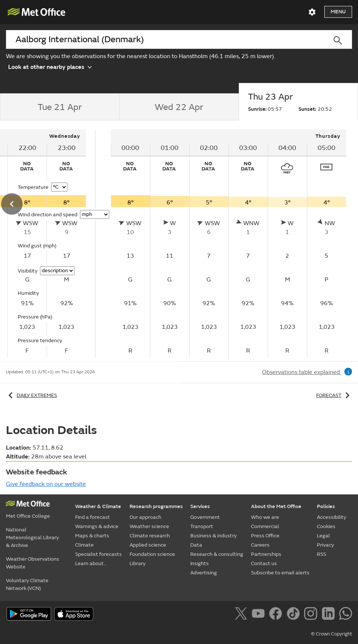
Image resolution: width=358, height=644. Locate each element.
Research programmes (156, 506)
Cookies (326, 526)
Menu (338, 12)
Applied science (148, 545)
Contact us (264, 563)
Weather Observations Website (33, 563)
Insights (200, 563)
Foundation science (152, 554)
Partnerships (266, 554)
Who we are (265, 517)
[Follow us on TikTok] (295, 615)
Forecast (334, 395)
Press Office (265, 536)
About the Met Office (276, 506)
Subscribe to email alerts (280, 573)
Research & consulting (217, 554)
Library (138, 563)
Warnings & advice (97, 526)
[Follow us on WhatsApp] (346, 615)
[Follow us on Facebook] (277, 615)
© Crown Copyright (332, 634)
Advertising (204, 573)
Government (205, 517)
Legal (323, 536)
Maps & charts (92, 536)
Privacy (325, 545)
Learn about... (91, 563)
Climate (84, 545)
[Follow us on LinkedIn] (330, 615)
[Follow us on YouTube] (260, 615)
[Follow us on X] (242, 615)
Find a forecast (93, 517)
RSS (322, 554)
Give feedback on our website (46, 484)
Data (196, 545)
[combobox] (165, 40)
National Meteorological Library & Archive (32, 538)
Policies (326, 506)
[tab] (60, 107)
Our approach (145, 517)
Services (200, 506)
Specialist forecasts (98, 554)
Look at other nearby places (50, 66)
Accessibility (332, 517)
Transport (202, 526)
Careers (260, 545)
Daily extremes (31, 395)
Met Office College (28, 516)
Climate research (150, 536)
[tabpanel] (228, 244)
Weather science (149, 526)
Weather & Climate (98, 506)
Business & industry (213, 536)
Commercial (265, 526)
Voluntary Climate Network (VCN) (27, 584)
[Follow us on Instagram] (312, 615)
